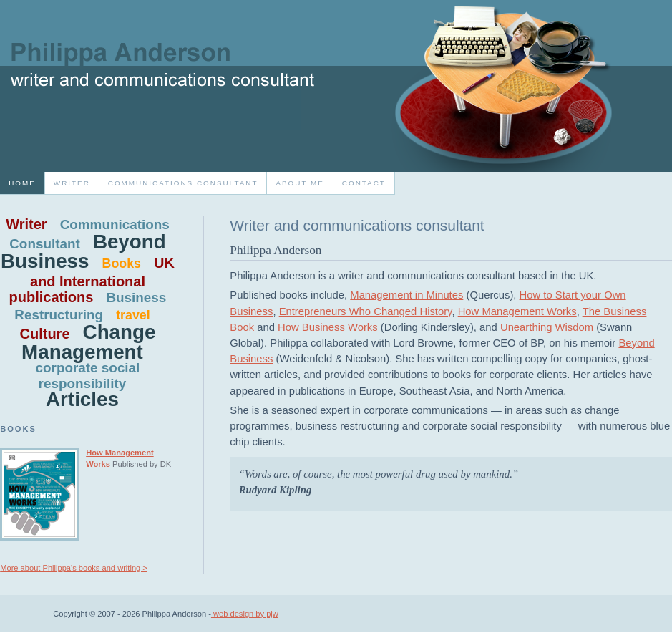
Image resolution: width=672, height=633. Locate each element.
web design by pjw (245, 614)
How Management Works (517, 311)
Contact (364, 183)
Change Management (88, 342)
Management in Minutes (406, 295)
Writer (72, 183)
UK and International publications (92, 280)
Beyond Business (83, 251)
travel (133, 315)
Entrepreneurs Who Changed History (366, 311)
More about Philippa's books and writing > (74, 568)
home (22, 183)
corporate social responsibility (88, 376)
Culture (45, 334)
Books (122, 264)
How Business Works (328, 327)
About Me (300, 183)
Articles (82, 399)
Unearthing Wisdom (547, 327)
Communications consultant (183, 183)
